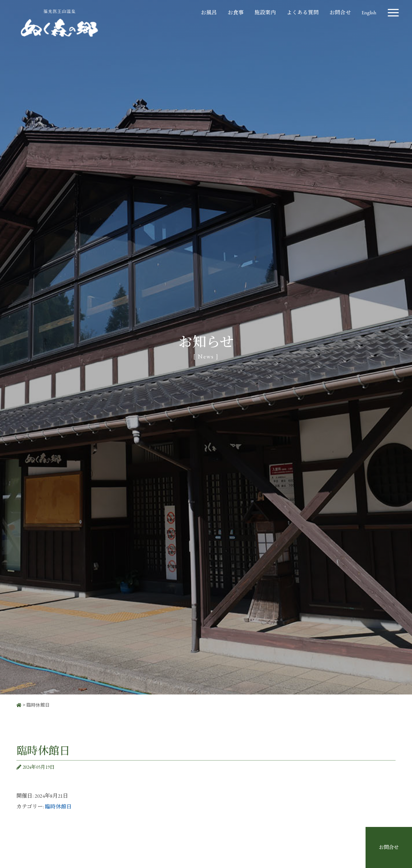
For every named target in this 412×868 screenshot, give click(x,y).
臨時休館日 (58, 806)
